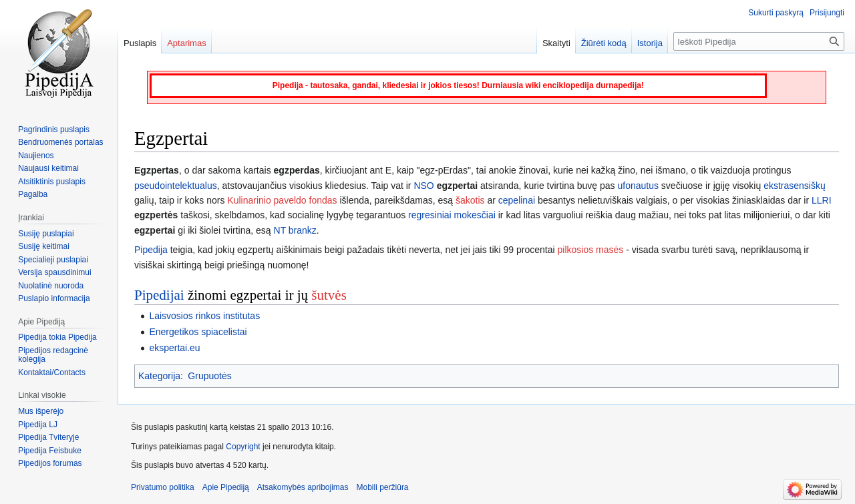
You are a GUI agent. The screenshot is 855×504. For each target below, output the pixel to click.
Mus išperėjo (41, 411)
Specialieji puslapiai (53, 260)
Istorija (650, 43)
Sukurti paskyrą (776, 13)
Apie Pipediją (226, 487)
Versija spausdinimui (54, 272)
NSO (423, 186)
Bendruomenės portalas (60, 142)
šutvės (329, 295)
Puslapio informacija (54, 298)
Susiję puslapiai (46, 234)
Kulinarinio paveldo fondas (282, 200)
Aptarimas (187, 43)
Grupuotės (209, 376)
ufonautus (638, 186)
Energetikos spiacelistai (198, 332)
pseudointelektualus (176, 186)
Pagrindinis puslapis (54, 130)
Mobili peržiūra (383, 487)
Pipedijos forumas (50, 463)
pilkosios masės (590, 250)
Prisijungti (827, 13)
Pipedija (151, 250)
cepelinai (517, 200)
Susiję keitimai (44, 246)
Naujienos (36, 156)
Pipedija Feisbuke (50, 451)
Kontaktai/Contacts (52, 372)
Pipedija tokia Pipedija (57, 337)
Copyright (243, 447)
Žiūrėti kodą (604, 43)
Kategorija (159, 376)
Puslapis (140, 43)
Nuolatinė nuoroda (51, 286)
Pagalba (33, 194)
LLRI (822, 200)
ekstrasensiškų (795, 186)
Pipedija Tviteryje (48, 437)
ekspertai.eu (174, 348)
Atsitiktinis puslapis (52, 182)
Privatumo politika (163, 487)
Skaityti (556, 43)
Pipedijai (159, 295)
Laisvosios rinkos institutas (204, 316)
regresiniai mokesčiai (452, 215)
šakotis (470, 200)
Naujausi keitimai (48, 168)
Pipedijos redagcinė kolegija (53, 355)
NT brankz (295, 230)
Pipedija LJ (38, 425)
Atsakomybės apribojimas (303, 487)
